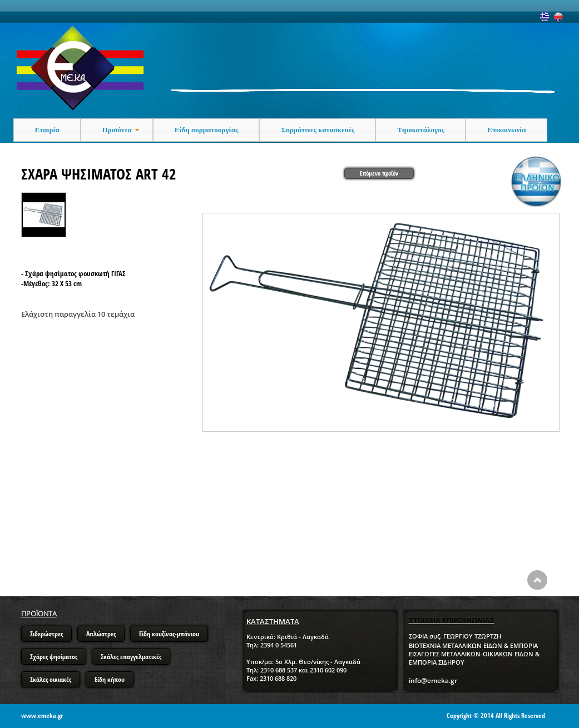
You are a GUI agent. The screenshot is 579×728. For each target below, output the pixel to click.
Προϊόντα (122, 130)
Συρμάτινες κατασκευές (318, 130)
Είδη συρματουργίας (207, 130)
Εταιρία (47, 130)
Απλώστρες (101, 634)
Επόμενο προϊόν (379, 173)
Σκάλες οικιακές (51, 679)
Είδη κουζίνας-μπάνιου (169, 634)
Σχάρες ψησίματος (54, 657)
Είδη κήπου (110, 679)
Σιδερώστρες (46, 634)
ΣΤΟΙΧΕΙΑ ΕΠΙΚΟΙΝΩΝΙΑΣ (452, 620)
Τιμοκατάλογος (421, 130)
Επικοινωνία (507, 130)
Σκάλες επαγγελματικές (131, 657)
